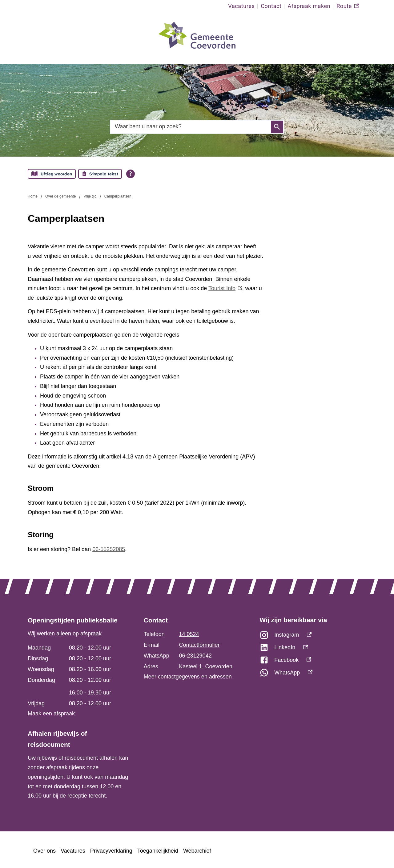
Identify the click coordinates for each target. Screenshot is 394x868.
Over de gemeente (60, 196)
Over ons (44, 851)
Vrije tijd (90, 196)
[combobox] (197, 127)
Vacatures (241, 6)
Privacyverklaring (111, 851)
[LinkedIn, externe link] (313, 649)
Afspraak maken (309, 6)
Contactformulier (199, 645)
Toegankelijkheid (158, 851)
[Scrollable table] (78, 676)
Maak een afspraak (51, 714)
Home (33, 196)
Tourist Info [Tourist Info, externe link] (225, 288)
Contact (271, 6)
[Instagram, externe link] (313, 636)
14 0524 (189, 634)
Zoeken (277, 127)
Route (348, 6)
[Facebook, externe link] (313, 662)
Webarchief (197, 851)
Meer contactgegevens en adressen (188, 677)
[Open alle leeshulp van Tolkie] (131, 174)
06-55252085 (109, 549)
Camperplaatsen (118, 196)
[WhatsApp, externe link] (313, 674)
